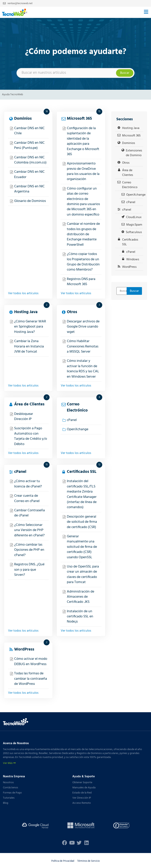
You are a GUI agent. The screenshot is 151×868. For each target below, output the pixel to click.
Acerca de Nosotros (16, 743)
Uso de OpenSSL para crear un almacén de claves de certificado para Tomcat (83, 574)
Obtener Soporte (82, 783)
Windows (133, 259)
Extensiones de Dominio (134, 153)
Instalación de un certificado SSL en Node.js (80, 617)
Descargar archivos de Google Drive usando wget (83, 327)
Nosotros (8, 783)
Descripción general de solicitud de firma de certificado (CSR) (82, 522)
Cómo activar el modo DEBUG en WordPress (31, 661)
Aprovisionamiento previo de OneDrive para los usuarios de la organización (83, 171)
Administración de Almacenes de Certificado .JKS (81, 597)
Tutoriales (9, 798)
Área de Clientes (29, 404)
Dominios (23, 119)
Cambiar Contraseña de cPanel (29, 513)
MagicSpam (134, 225)
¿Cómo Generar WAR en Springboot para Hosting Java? (30, 327)
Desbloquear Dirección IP (24, 417)
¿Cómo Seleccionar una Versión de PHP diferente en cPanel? (29, 530)
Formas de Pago (12, 793)
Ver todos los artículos (23, 293)
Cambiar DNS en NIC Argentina (29, 189)
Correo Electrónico (77, 407)
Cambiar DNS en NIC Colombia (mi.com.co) (30, 160)
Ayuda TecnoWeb (12, 95)
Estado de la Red (82, 793)
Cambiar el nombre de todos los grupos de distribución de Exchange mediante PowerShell (83, 234)
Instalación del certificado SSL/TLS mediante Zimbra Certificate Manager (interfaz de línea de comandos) (82, 494)
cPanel (72, 420)
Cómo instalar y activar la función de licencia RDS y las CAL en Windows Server (83, 369)
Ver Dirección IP (82, 798)
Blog (6, 803)
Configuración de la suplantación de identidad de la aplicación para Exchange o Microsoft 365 (83, 141)
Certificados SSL (82, 472)
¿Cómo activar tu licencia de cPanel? (28, 484)
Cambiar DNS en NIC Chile (29, 131)
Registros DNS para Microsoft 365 (81, 282)
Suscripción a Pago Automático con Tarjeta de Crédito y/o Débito (31, 436)
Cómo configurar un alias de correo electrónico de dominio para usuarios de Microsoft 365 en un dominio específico (83, 202)
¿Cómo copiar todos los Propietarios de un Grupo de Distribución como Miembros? (83, 262)
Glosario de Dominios (30, 201)
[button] (146, 12)
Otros (72, 312)
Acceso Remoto (82, 803)
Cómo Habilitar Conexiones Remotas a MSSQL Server (83, 346)
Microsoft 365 (79, 119)
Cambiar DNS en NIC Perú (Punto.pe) (29, 145)
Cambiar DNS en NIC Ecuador (29, 174)
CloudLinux (134, 217)
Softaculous (134, 232)
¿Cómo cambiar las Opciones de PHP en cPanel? (29, 550)
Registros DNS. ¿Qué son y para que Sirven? (29, 570)
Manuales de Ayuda (84, 788)
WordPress (24, 649)
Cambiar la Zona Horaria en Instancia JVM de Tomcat (29, 346)
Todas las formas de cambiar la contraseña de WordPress (31, 679)
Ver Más (9, 763)
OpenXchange (78, 429)
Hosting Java (26, 312)
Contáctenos (11, 788)
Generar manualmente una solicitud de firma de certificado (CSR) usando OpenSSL (82, 547)
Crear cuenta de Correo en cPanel (27, 498)
